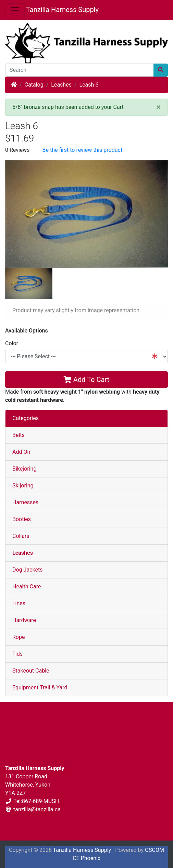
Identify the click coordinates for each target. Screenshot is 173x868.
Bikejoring (24, 469)
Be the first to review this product (83, 150)
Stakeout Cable (31, 671)
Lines (19, 603)
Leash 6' (90, 85)
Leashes (61, 85)
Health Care (27, 587)
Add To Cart (86, 380)
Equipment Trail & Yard (40, 687)
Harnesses (25, 502)
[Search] (79, 70)
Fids (17, 654)
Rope (18, 637)
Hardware (24, 620)
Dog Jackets (27, 570)
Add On (21, 452)
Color (12, 343)
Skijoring (23, 486)
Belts (18, 435)
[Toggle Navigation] (15, 10)
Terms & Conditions (29, 734)
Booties (22, 519)
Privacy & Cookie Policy (34, 720)
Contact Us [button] (86, 826)
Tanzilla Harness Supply (62, 10)
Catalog (34, 85)
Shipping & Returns (28, 748)
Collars (21, 536)
